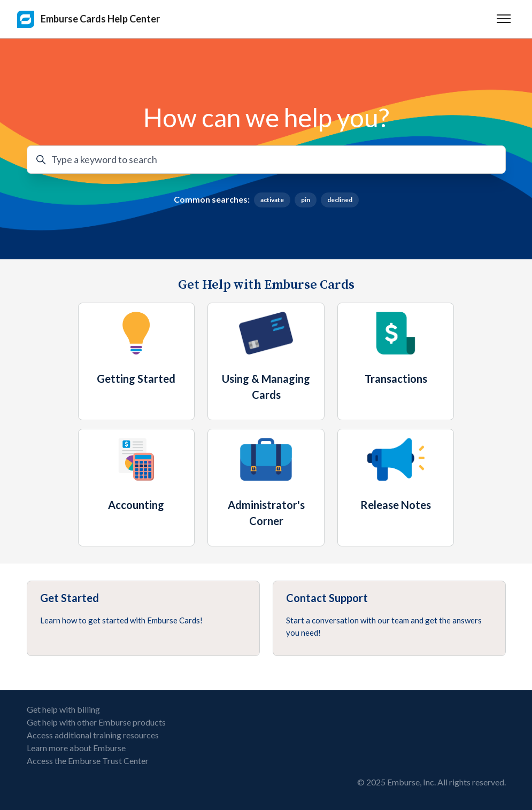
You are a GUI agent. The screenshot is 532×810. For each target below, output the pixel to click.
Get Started (70, 598)
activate (272, 200)
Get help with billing (63, 709)
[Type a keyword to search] (266, 160)
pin (306, 200)
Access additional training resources (93, 735)
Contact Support (327, 598)
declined (340, 200)
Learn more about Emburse (76, 748)
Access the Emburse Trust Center (88, 761)
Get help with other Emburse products (96, 722)
